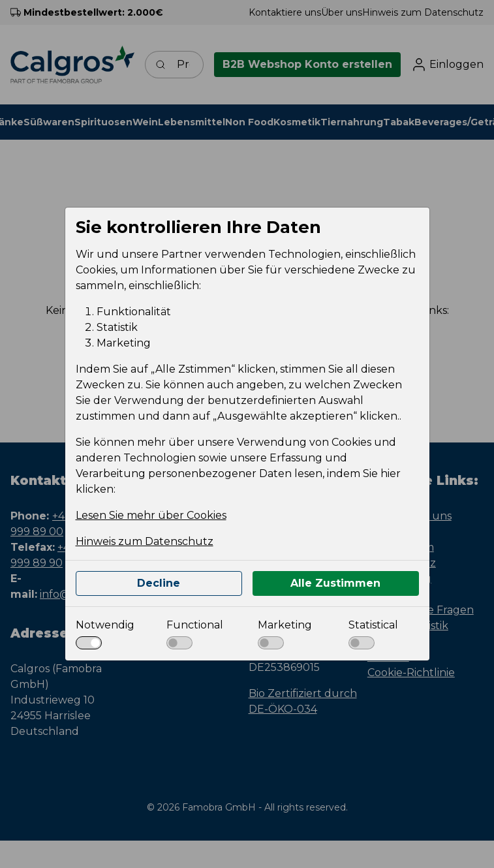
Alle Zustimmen (335, 583)
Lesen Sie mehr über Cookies (151, 515)
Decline (159, 583)
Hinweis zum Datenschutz (145, 541)
